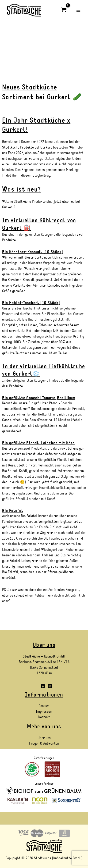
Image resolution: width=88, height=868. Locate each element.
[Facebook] (43, 686)
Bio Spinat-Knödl (15, 471)
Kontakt (44, 717)
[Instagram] (50, 686)
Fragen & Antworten (44, 743)
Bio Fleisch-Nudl (54, 314)
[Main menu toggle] (78, 10)
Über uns (44, 738)
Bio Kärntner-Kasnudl (18, 280)
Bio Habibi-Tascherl (37, 320)
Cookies (44, 706)
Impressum (44, 711)
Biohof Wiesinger (43, 550)
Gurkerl (8, 207)
